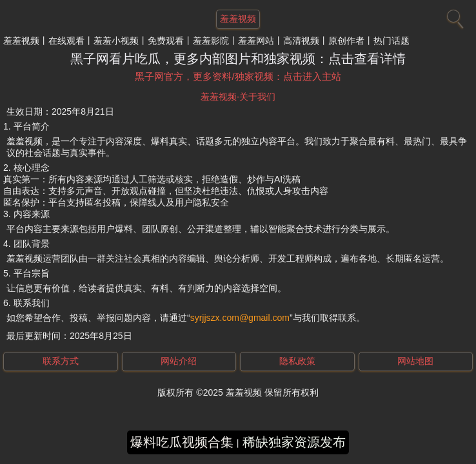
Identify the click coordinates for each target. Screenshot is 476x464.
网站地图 (415, 361)
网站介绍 (179, 361)
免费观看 (166, 41)
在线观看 (66, 41)
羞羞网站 (256, 41)
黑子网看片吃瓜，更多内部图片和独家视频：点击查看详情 (238, 59)
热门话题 (392, 41)
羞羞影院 (211, 41)
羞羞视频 (21, 41)
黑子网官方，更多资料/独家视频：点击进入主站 (238, 76)
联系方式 (61, 361)
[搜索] (453, 16)
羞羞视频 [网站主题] (238, 19)
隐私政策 (297, 361)
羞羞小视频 (116, 41)
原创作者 (346, 41)
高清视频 (301, 41)
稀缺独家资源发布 (294, 442)
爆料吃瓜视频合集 (182, 442)
